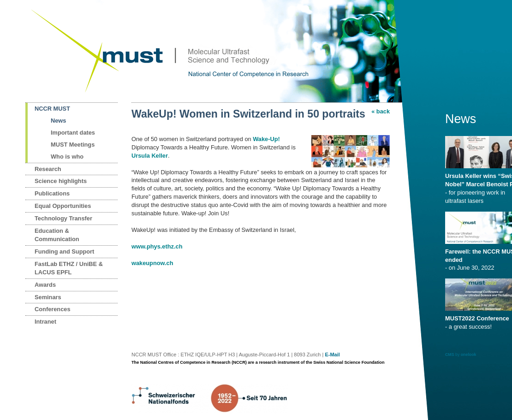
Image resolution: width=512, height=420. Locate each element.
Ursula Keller (150, 156)
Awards (45, 285)
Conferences (53, 309)
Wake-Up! (266, 139)
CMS (450, 355)
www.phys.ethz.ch (157, 246)
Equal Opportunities (63, 206)
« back (381, 111)
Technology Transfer (63, 218)
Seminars (48, 297)
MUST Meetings (73, 145)
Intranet (45, 322)
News (58, 121)
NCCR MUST (52, 109)
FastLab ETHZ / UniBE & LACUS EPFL (69, 268)
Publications (52, 193)
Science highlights (61, 181)
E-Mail (332, 355)
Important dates (73, 133)
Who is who (67, 157)
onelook (469, 355)
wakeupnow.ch (152, 263)
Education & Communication (57, 235)
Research (48, 169)
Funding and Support (64, 251)
